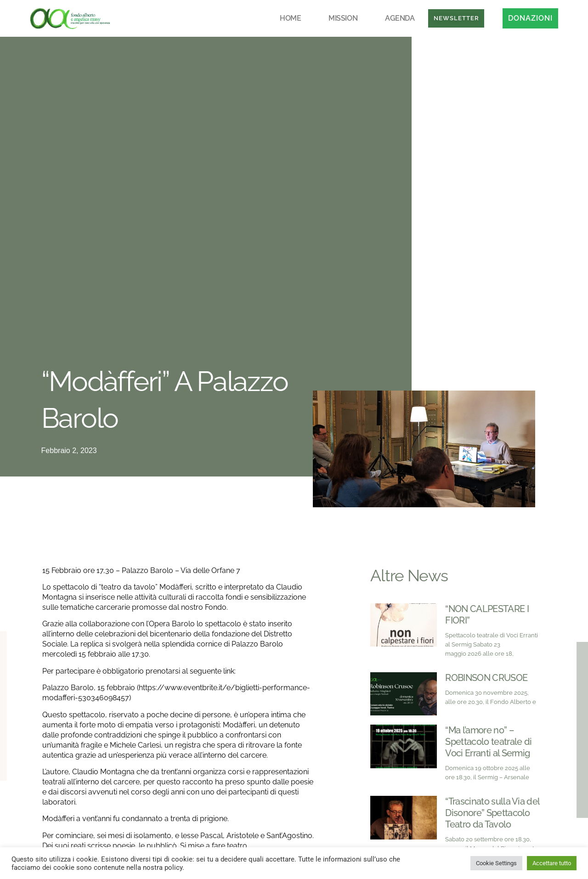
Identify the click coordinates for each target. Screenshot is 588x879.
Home (290, 18)
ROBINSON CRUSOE (486, 678)
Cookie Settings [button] (496, 863)
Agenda (400, 18)
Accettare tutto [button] (552, 863)
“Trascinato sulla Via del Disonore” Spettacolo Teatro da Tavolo (492, 813)
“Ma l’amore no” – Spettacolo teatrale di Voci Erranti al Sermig (488, 742)
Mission (343, 18)
